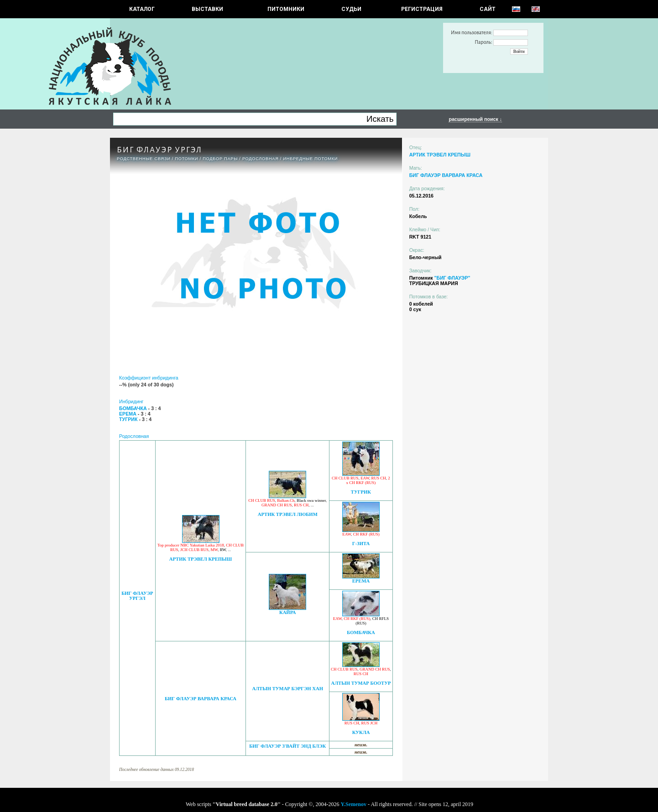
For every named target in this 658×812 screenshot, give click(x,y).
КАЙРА (288, 612)
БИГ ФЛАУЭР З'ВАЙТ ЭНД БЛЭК (287, 746)
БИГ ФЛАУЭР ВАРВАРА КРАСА (201, 699)
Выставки (207, 9)
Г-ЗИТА (361, 544)
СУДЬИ (351, 9)
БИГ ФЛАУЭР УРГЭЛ (137, 596)
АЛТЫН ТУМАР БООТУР (361, 683)
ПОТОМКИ (186, 159)
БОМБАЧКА (361, 632)
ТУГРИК (361, 492)
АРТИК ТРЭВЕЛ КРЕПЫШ (201, 559)
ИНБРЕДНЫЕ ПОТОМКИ (310, 159)
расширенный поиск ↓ (475, 119)
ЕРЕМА (361, 581)
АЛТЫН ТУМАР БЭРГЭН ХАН (287, 689)
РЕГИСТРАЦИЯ (422, 9)
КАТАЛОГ (142, 9)
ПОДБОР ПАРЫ (220, 159)
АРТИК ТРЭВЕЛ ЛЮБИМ (288, 514)
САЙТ (488, 9)
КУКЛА (361, 732)
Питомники (286, 9)
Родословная (261, 159)
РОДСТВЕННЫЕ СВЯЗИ (144, 159)
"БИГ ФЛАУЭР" (452, 278)
